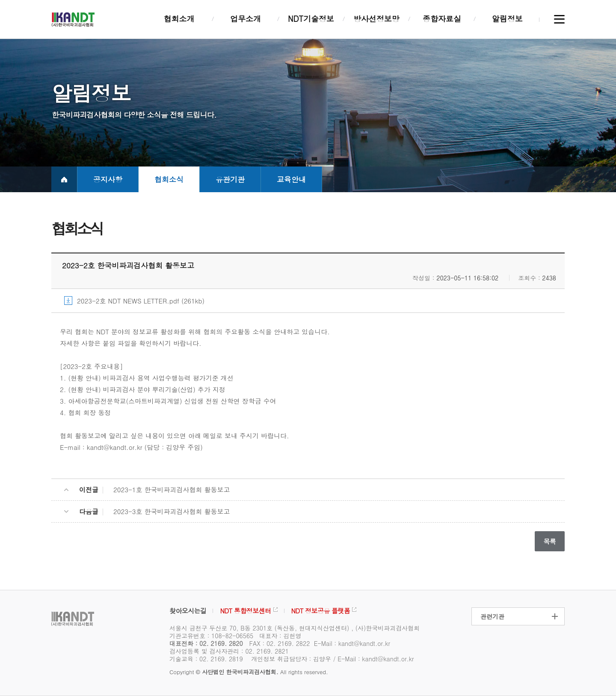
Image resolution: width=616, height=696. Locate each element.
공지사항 (108, 179)
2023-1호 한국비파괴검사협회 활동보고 (172, 489)
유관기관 (230, 179)
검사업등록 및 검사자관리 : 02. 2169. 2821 (229, 651)
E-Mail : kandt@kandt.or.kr (352, 643)
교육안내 (291, 179)
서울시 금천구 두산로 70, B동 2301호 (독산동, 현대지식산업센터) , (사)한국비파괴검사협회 (295, 628)
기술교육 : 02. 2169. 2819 (206, 659)
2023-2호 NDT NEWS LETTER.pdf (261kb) (141, 301)
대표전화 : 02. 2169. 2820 (206, 643)
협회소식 (169, 179)
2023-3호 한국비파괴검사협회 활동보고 (172, 511)
